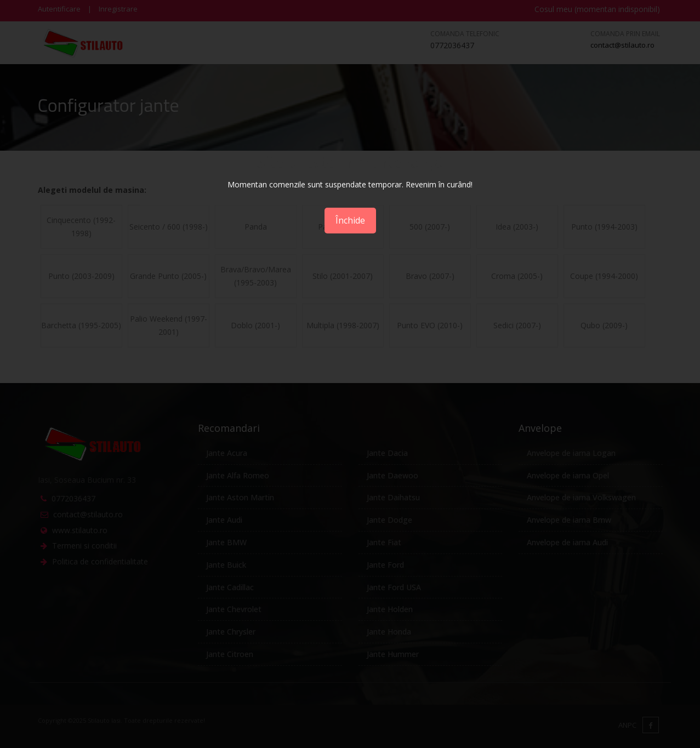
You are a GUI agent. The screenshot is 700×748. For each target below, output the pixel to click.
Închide (350, 220)
